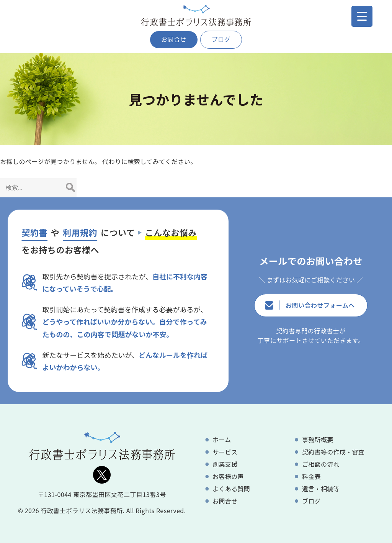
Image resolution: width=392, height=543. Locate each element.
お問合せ (174, 39)
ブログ (221, 39)
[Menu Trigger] (362, 16)
